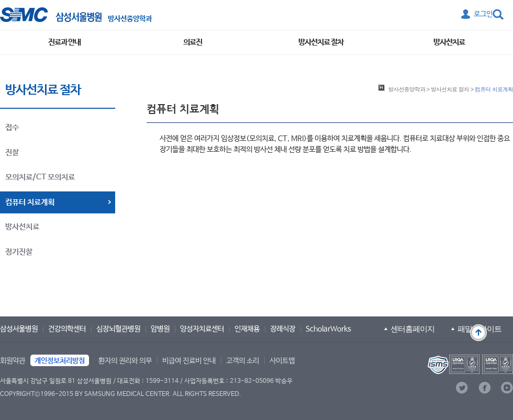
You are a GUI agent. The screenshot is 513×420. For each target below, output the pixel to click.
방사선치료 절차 (321, 42)
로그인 (483, 14)
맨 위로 (478, 333)
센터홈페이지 (412, 329)
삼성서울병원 (19, 329)
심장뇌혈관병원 (118, 329)
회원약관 (13, 361)
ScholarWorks (328, 329)
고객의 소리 (243, 361)
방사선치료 (449, 42)
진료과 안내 (64, 42)
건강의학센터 (67, 329)
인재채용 (247, 329)
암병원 (160, 329)
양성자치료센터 (202, 329)
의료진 (193, 42)
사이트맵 (282, 361)
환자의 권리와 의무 (125, 361)
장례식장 (283, 329)
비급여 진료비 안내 (189, 361)
